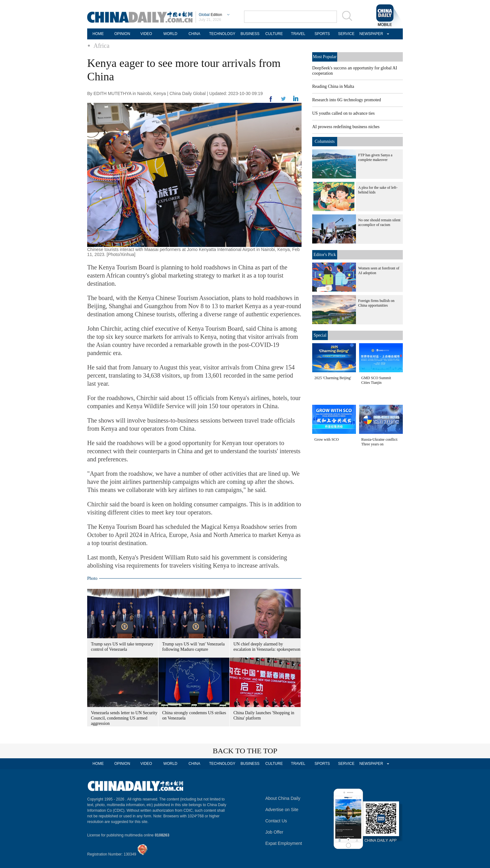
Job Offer (274, 832)
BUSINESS (250, 34)
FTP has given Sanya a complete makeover (375, 157)
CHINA (194, 34)
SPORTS (322, 34)
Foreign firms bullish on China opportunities (376, 303)
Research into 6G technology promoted (347, 100)
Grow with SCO (327, 439)
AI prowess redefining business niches (346, 127)
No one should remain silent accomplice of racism (379, 222)
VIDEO (146, 34)
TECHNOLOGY (222, 34)
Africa (101, 46)
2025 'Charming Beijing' (333, 378)
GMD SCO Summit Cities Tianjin (376, 380)
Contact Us (276, 821)
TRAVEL (298, 34)
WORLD (170, 34)
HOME (98, 34)
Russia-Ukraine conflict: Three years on (380, 442)
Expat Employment (284, 843)
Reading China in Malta (333, 86)
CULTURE (274, 34)
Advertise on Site (282, 810)
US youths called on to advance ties (343, 113)
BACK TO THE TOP (245, 751)
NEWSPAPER (370, 34)
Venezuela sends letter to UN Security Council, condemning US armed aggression (124, 718)
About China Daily (283, 798)
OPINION (122, 34)
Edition (210, 15)
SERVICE (346, 34)
